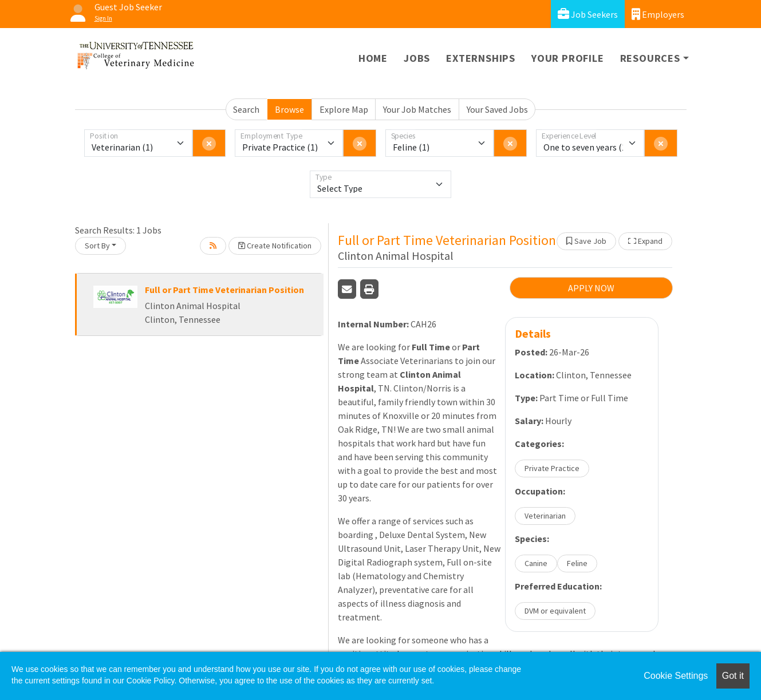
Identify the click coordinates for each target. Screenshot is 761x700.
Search (246, 109)
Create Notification (275, 246)
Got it (733, 676)
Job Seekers (588, 14)
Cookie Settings (676, 676)
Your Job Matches (417, 109)
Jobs (417, 58)
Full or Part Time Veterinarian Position (224, 290)
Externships (481, 58)
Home (373, 58)
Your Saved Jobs (497, 109)
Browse (289, 109)
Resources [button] (650, 58)
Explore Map (344, 109)
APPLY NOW (591, 288)
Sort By (97, 246)
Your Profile (568, 58)
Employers (658, 14)
